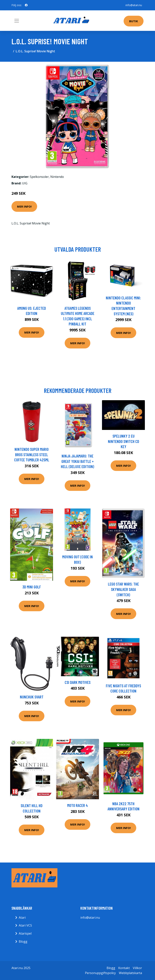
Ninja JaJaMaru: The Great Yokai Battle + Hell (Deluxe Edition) (77, 461)
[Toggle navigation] (17, 21)
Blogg (23, 941)
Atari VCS (25, 925)
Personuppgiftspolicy (100, 973)
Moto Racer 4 (77, 805)
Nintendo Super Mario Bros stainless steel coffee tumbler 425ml (32, 454)
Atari (22, 918)
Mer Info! (24, 206)
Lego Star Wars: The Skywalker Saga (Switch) (123, 589)
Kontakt (124, 968)
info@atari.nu (134, 5)
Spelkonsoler (39, 177)
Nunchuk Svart (32, 697)
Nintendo (57, 177)
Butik (134, 21)
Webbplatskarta (130, 973)
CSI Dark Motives (78, 682)
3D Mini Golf (32, 587)
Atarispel (25, 933)
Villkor (137, 968)
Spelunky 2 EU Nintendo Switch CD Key (124, 441)
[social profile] (26, 5)
